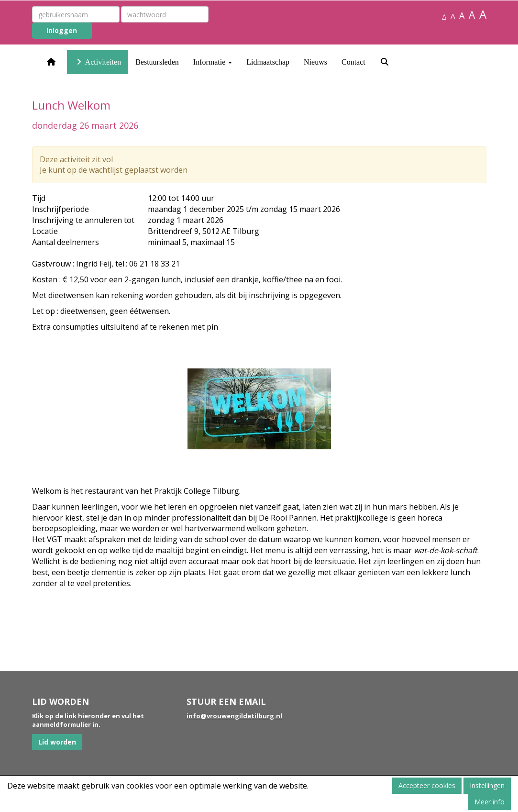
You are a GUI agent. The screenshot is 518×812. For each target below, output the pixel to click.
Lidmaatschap (268, 62)
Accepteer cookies (427, 785)
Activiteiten (98, 62)
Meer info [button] (490, 802)
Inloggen (62, 30)
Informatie (213, 62)
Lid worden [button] (57, 742)
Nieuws (315, 62)
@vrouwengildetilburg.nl (234, 716)
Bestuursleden (157, 62)
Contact (353, 62)
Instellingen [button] (487, 785)
